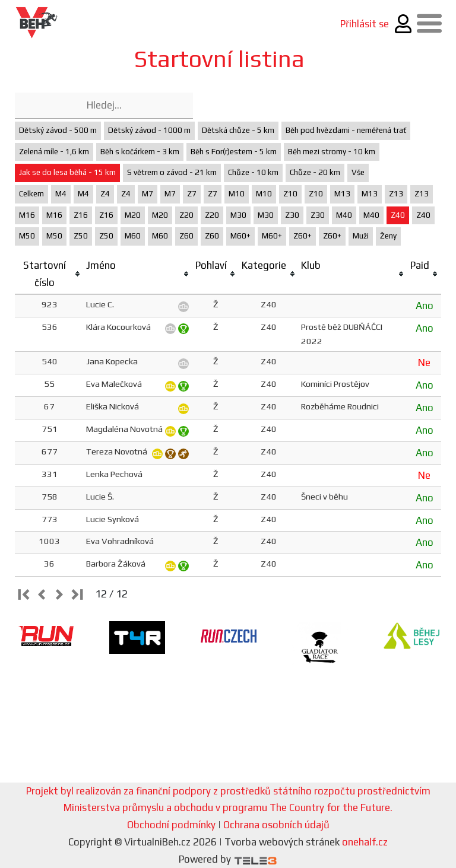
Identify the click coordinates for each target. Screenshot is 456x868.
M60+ (240, 236)
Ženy (388, 236)
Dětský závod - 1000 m (149, 130)
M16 (27, 215)
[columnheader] (49, 274)
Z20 (186, 215)
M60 (133, 236)
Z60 (186, 236)
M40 (344, 215)
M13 (342, 194)
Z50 (81, 236)
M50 (27, 236)
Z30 (292, 215)
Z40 (398, 215)
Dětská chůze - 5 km (238, 130)
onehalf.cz (365, 842)
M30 (238, 215)
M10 (237, 194)
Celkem (31, 194)
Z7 (192, 194)
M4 (61, 194)
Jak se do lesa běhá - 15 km (67, 172)
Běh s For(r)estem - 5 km (234, 152)
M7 (148, 194)
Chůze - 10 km (253, 172)
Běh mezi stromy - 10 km (332, 152)
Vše (358, 172)
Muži (361, 236)
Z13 (396, 194)
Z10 (290, 194)
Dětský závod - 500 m (58, 130)
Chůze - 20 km (315, 172)
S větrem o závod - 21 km (172, 172)
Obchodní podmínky (171, 825)
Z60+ (303, 236)
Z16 (81, 215)
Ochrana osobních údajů (276, 825)
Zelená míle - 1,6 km (54, 152)
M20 (133, 215)
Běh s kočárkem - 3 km (140, 152)
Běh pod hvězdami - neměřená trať (346, 130)
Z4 (105, 194)
